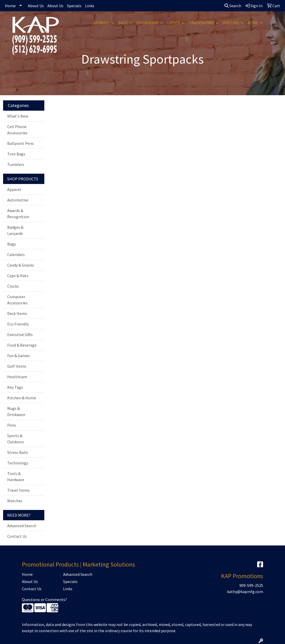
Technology (18, 463)
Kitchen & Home (22, 398)
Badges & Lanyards (15, 230)
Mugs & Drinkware (16, 411)
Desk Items (17, 313)
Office (174, 23)
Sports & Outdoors (16, 439)
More (253, 23)
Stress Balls (18, 452)
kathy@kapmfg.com (245, 592)
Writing (231, 23)
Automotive (18, 200)
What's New (18, 116)
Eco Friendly (18, 324)
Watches (15, 501)
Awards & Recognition (18, 214)
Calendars (16, 254)
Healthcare (17, 377)
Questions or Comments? (44, 599)
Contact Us (17, 536)
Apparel (102, 23)
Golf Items (17, 366)
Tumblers (16, 164)
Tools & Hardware (16, 477)
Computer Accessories (17, 300)
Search (233, 6)
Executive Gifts (20, 334)
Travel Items (18, 490)
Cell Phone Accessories (17, 130)
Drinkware (148, 23)
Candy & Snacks (21, 265)
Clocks (13, 286)
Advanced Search (22, 526)
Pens (12, 425)
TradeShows (201, 23)
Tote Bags (16, 154)
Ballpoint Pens (20, 143)
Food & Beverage (22, 345)
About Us (36, 6)
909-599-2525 (251, 585)
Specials (74, 6)
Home (10, 6)
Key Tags (15, 387)
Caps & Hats (18, 276)
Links (90, 6)
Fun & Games (19, 356)
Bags (123, 23)
